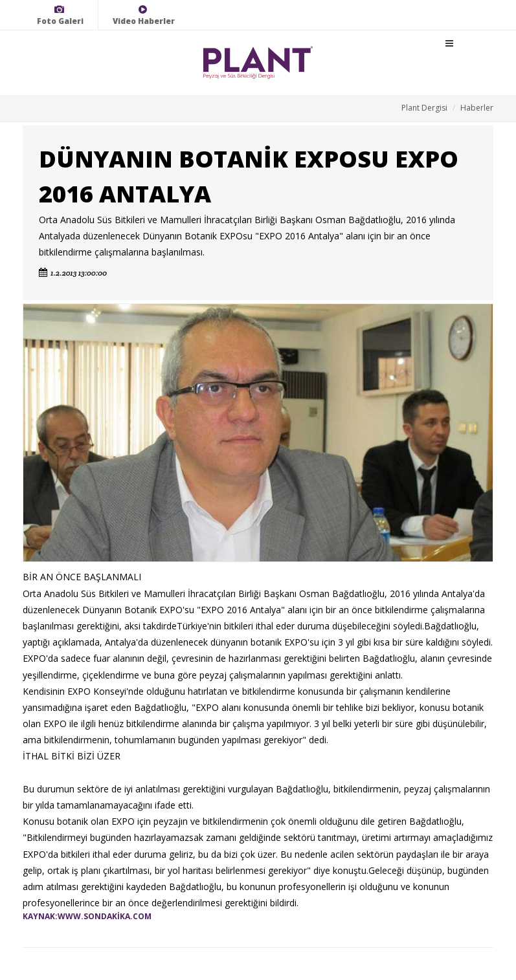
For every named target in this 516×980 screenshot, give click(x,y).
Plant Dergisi (424, 108)
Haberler (477, 108)
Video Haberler (144, 15)
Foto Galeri (60, 15)
